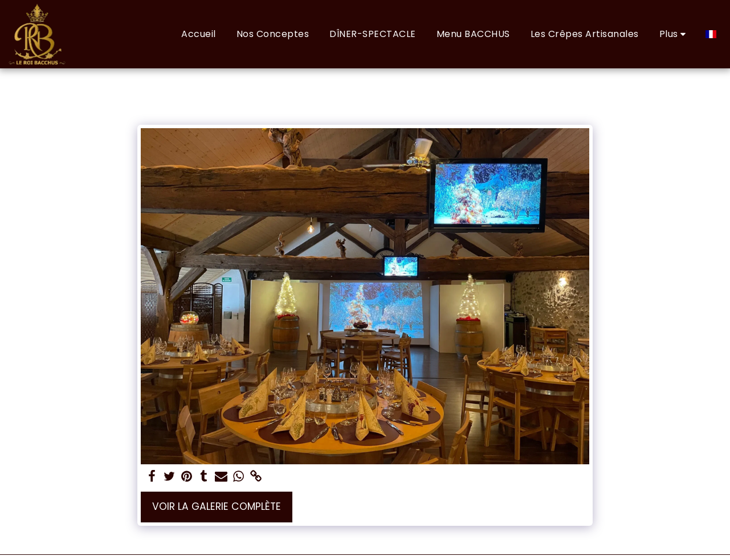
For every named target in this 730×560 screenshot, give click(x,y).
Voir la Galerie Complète (217, 506)
